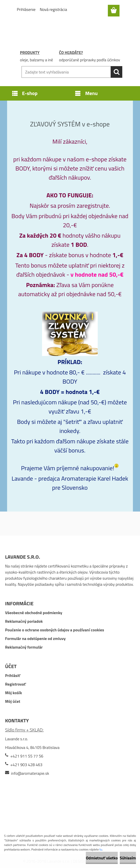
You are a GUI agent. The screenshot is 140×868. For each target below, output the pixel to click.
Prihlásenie (26, 9)
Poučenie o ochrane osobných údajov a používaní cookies (55, 630)
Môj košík (14, 693)
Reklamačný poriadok (24, 621)
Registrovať (15, 684)
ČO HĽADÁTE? (71, 52)
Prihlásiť (13, 675)
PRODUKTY (30, 52)
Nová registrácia (53, 9)
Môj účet (13, 701)
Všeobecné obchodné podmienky (34, 613)
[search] (116, 72)
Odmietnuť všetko (102, 858)
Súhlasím (128, 858)
